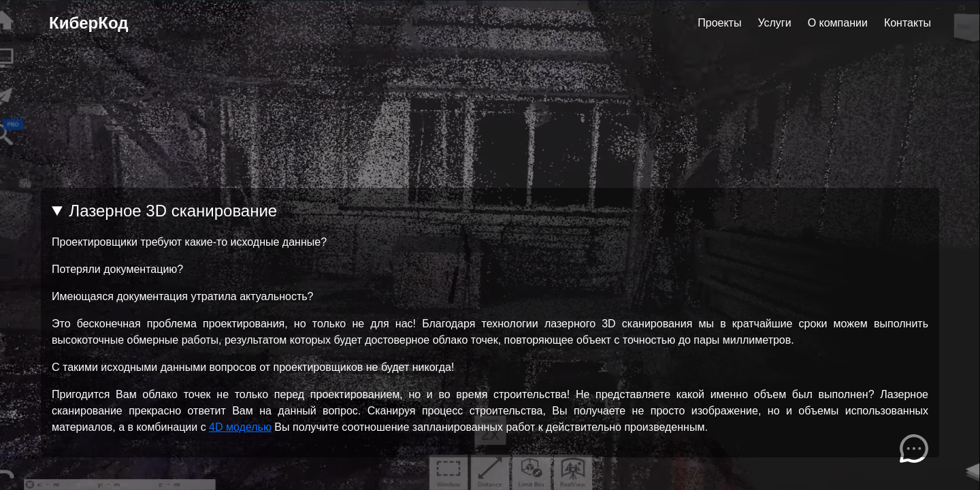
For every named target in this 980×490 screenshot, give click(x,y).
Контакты (908, 23)
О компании (838, 23)
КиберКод (88, 23)
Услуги (774, 23)
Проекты (719, 23)
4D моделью (240, 427)
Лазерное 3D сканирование (173, 211)
